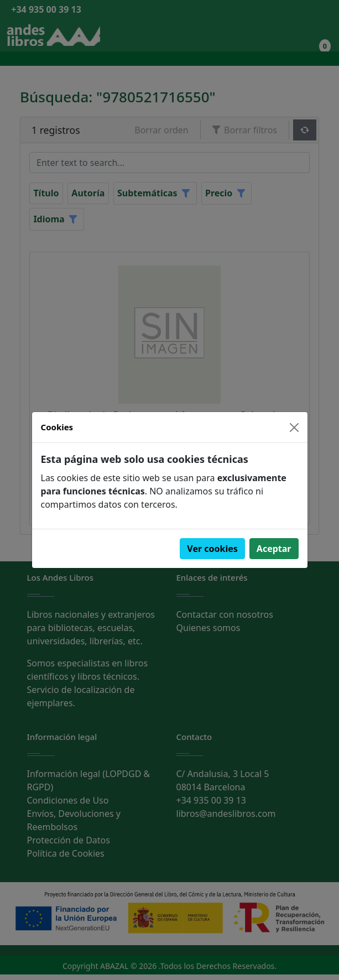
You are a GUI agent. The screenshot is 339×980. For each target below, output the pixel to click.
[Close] (294, 428)
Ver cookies (212, 549)
